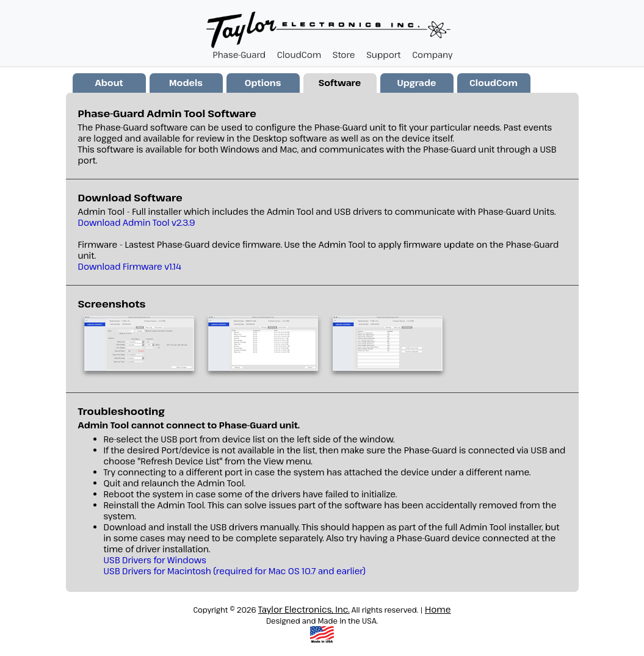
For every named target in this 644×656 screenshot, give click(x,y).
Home (438, 609)
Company (432, 55)
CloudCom (299, 55)
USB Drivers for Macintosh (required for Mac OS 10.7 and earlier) (235, 571)
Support (383, 55)
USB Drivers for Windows (155, 560)
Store (344, 55)
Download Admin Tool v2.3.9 (137, 222)
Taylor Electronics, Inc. (304, 609)
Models (186, 83)
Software (340, 83)
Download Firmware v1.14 (130, 266)
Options (263, 83)
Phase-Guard (240, 55)
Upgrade (416, 83)
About (109, 83)
